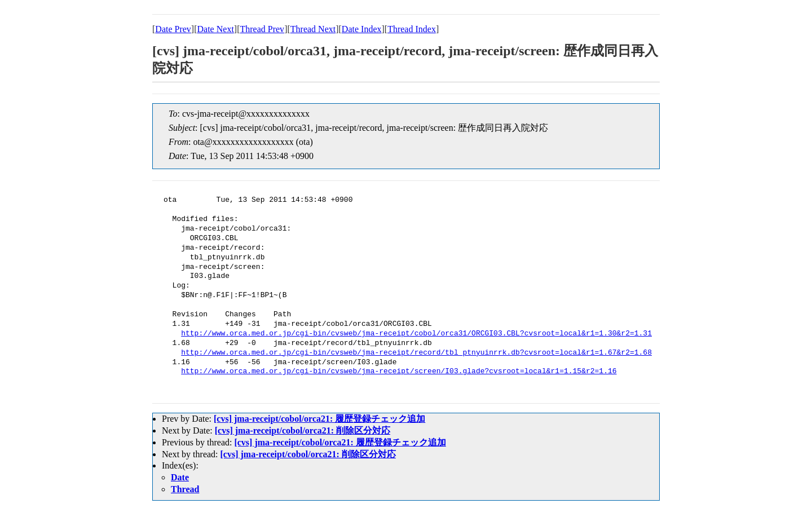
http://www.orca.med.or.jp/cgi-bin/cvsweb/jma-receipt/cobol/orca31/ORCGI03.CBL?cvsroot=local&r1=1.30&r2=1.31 (416, 334)
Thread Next (313, 29)
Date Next (216, 29)
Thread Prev (262, 29)
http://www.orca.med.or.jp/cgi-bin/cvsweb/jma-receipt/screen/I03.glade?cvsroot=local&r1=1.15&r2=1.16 (399, 372)
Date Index (362, 29)
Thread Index (412, 29)
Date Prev (173, 29)
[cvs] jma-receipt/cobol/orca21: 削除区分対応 (303, 430)
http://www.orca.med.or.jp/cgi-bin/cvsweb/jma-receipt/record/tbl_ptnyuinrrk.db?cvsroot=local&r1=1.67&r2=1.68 (416, 353)
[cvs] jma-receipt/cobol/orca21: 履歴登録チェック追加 (319, 419)
